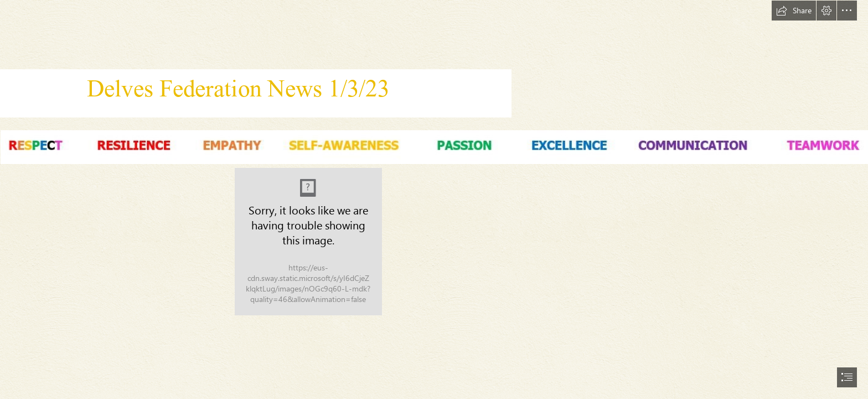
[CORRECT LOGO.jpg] (308, 242)
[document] (434, 199)
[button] (794, 11)
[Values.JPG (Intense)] (434, 147)
